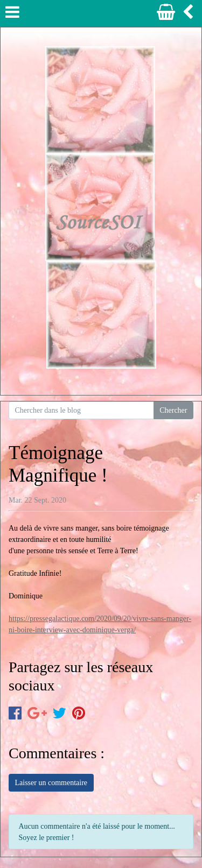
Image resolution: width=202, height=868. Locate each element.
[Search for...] (81, 411)
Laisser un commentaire (51, 783)
